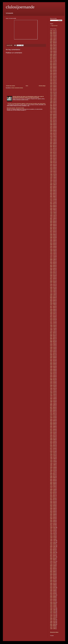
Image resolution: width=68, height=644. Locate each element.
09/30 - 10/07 (53, 296)
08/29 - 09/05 (53, 191)
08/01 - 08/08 (53, 196)
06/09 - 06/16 (53, 66)
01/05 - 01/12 (53, 50)
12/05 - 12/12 (53, 175)
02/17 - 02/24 (53, 278)
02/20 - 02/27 (53, 164)
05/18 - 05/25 (53, 574)
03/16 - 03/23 (53, 588)
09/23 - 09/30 (53, 298)
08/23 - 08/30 (53, 221)
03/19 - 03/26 (53, 371)
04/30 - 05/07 (53, 122)
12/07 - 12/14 (53, 532)
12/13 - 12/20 (53, 456)
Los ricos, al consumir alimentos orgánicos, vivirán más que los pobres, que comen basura (26, 104)
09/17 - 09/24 (53, 104)
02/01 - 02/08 (53, 520)
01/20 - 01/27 (53, 284)
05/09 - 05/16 (53, 208)
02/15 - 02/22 (53, 517)
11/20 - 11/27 (53, 396)
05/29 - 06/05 (53, 424)
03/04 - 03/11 (53, 315)
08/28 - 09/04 (53, 409)
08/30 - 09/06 (53, 478)
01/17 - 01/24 (53, 448)
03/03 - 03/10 (53, 81)
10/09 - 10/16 (53, 402)
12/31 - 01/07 (53, 91)
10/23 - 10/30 (53, 139)
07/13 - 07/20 (53, 563)
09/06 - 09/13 (53, 476)
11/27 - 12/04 (53, 394)
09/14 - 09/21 (53, 550)
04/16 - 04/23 (53, 365)
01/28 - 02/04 (53, 85)
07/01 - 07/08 (53, 305)
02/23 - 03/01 (53, 242)
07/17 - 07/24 (53, 416)
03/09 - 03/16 (53, 589)
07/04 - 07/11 (53, 201)
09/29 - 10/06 (53, 54)
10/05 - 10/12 (53, 545)
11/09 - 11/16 (53, 538)
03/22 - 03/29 (53, 239)
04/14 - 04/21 (53, 75)
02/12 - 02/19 (53, 132)
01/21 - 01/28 (53, 87)
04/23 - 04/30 (53, 123)
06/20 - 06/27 (53, 204)
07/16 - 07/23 (53, 112)
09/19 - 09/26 (53, 186)
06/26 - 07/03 (53, 419)
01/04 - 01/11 (53, 526)
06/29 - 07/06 (53, 46)
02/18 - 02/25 (53, 82)
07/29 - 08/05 (53, 303)
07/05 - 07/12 (53, 488)
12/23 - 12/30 (53, 289)
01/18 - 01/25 (53, 523)
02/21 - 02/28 (53, 441)
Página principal (54, 26)
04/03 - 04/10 (53, 158)
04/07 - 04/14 (53, 76)
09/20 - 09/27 (53, 220)
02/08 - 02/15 (53, 34)
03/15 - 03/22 (53, 511)
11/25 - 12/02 (53, 292)
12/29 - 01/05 (53, 51)
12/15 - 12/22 (53, 254)
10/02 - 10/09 (53, 141)
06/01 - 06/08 (53, 572)
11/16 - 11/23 (53, 37)
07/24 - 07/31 (53, 415)
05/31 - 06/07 (53, 495)
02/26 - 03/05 (53, 131)
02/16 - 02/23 (53, 243)
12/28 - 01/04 (53, 35)
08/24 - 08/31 (53, 41)
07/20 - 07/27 (53, 561)
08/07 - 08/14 (53, 147)
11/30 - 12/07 (53, 533)
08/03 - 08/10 (53, 44)
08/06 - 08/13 (53, 342)
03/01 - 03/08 (53, 240)
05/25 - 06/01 (53, 48)
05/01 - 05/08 (53, 427)
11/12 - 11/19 (53, 328)
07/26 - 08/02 (53, 485)
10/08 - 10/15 (53, 101)
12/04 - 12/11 (53, 393)
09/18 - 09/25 (53, 406)
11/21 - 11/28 (53, 177)
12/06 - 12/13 (53, 457)
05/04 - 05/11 (53, 577)
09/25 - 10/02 (53, 142)
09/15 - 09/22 (53, 261)
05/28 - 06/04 (53, 356)
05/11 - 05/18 (53, 576)
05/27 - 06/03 (53, 308)
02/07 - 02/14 (53, 444)
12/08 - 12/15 (53, 608)
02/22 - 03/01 (53, 32)
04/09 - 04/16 (53, 125)
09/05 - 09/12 (53, 189)
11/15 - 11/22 (53, 462)
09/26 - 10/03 (53, 185)
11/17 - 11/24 (53, 257)
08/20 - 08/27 (53, 107)
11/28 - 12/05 (53, 176)
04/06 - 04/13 (53, 583)
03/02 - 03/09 (53, 591)
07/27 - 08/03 (53, 560)
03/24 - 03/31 (53, 273)
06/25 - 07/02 (53, 350)
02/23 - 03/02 (53, 592)
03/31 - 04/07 (53, 78)
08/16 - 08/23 (53, 223)
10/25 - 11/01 (53, 216)
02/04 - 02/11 (53, 84)
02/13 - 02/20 (53, 166)
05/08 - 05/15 (53, 425)
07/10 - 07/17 (53, 150)
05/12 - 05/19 (53, 70)
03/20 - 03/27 (53, 161)
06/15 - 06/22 (53, 569)
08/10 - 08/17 (53, 557)
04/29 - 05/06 (53, 309)
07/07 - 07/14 (53, 60)
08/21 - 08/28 (53, 144)
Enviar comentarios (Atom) (17, 88)
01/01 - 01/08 (53, 387)
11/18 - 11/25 (53, 293)
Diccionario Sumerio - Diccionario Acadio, (16, 108)
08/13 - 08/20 (53, 340)
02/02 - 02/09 (53, 246)
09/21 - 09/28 (53, 548)
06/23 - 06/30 (53, 63)
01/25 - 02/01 (53, 522)
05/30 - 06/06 (53, 207)
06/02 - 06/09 (53, 68)
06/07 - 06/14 (53, 229)
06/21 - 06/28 (53, 226)
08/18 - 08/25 (53, 57)
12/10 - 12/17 (53, 92)
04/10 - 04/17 (53, 431)
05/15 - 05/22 (53, 155)
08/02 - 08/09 (53, 484)
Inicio (27, 86)
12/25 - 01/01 (53, 388)
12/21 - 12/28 (53, 529)
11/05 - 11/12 (53, 97)
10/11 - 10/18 (53, 469)
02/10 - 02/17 (53, 280)
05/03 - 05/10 (53, 501)
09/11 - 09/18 (53, 407)
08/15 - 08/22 (53, 194)
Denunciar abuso (54, 632)
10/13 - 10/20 (53, 258)
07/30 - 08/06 (53, 109)
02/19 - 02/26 (53, 377)
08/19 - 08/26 (53, 300)
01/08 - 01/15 (53, 385)
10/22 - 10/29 (53, 100)
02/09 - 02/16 (53, 245)
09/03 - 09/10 (53, 106)
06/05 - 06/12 (53, 153)
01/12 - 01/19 (53, 248)
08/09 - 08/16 (53, 224)
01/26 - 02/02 (53, 598)
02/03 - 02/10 (53, 281)
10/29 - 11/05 (53, 98)
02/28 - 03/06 (53, 440)
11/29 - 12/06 (53, 459)
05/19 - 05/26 (53, 69)
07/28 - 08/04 (53, 264)
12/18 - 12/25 (53, 390)
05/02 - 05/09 (53, 210)
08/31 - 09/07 (53, 552)
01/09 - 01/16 (53, 170)
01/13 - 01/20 (53, 286)
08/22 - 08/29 (53, 192)
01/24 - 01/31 (53, 447)
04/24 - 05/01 (53, 157)
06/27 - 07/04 (53, 202)
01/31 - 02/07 (53, 446)
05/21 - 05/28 (53, 117)
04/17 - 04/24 (53, 429)
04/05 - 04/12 (53, 237)
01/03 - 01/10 (53, 451)
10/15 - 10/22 (53, 331)
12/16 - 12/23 (53, 627)
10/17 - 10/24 (53, 182)
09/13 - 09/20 (53, 475)
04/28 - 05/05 (53, 73)
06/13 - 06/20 (53, 205)
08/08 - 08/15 (53, 195)
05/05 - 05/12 (53, 72)
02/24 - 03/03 (53, 277)
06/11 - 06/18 (53, 116)
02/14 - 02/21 (53, 443)
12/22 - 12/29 (53, 53)
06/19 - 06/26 (53, 151)
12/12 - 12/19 (53, 173)
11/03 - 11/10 (53, 615)
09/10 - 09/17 (53, 334)
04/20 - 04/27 (53, 580)
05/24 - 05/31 (53, 230)
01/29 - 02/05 (53, 135)
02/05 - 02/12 (53, 133)
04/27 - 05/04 (53, 579)
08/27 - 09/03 (53, 337)
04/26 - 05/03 (53, 235)
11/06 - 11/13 (53, 138)
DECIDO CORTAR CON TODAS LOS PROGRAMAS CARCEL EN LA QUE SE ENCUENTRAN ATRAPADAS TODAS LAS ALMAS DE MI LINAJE (28, 97)
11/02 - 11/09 (53, 539)
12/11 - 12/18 (53, 391)
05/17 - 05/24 (53, 232)
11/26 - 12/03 (53, 94)
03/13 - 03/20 (53, 437)
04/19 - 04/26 (53, 236)
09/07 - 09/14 (53, 551)
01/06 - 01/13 (53, 287)
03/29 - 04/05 (53, 509)
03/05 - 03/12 (53, 129)
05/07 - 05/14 (53, 120)
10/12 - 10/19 (53, 544)
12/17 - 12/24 (53, 322)
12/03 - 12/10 (53, 325)
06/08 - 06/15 (53, 47)
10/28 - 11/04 (53, 295)
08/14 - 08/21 (53, 145)
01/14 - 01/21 (53, 88)
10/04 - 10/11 (53, 470)
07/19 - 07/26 (53, 487)
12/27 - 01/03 (53, 453)
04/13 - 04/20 (53, 582)
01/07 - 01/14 (53, 90)
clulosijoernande (20, 7)
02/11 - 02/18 (53, 317)
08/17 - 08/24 (53, 43)
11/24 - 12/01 (53, 255)
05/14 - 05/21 (53, 119)
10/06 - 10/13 (53, 621)
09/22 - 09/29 (53, 56)
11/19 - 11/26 (53, 95)
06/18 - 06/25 (53, 114)
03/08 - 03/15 (53, 31)
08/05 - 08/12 (53, 302)
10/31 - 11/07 (53, 179)
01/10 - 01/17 (53, 450)
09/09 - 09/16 (53, 299)
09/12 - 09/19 (53, 188)
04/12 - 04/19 (53, 506)
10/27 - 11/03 (53, 617)
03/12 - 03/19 (53, 128)
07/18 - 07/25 (53, 198)
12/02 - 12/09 (53, 290)
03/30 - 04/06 (53, 585)
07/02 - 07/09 (53, 349)
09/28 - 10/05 (53, 40)
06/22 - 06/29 (53, 567)
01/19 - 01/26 (53, 599)
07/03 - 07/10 (53, 418)
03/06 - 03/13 (53, 163)
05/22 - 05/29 (53, 154)
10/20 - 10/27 (53, 618)
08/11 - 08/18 (53, 59)
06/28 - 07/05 (53, 490)
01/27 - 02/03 (53, 283)
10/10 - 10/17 (53, 183)
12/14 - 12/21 (53, 531)
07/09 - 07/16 (53, 113)
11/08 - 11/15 (53, 214)
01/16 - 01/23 (53, 169)
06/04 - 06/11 (53, 355)
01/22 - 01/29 (53, 136)
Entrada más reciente (11, 86)
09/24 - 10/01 (53, 103)
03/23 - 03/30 (53, 586)
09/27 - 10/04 (53, 218)
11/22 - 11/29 (53, 213)
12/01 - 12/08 (53, 610)
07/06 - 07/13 (53, 564)
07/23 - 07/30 (53, 110)
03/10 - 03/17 (53, 79)
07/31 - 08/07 (53, 148)
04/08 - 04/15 (53, 312)
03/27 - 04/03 (53, 160)
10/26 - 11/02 (53, 38)
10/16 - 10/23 (53, 400)
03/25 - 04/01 (53, 314)
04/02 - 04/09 (53, 126)
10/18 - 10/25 (53, 217)
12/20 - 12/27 (53, 211)
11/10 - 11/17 (53, 614)
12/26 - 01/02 (53, 172)
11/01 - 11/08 (53, 465)
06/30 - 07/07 (53, 62)
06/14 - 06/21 (53, 227)
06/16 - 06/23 (53, 65)
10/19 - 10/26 (53, 542)
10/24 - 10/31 (53, 180)
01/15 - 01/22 (53, 384)
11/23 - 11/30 (53, 535)
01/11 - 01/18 (53, 525)
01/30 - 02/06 (53, 167)
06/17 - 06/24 (53, 306)
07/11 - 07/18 (53, 199)
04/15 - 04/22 (53, 311)
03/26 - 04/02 (53, 369)
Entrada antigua (42, 86)
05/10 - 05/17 (53, 233)
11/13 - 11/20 (53, 397)
